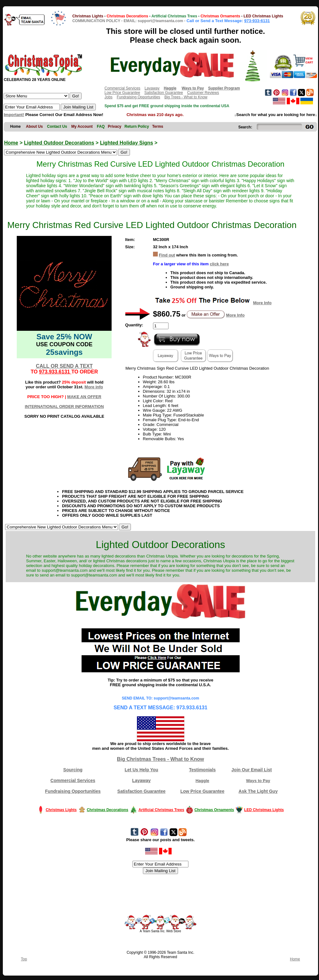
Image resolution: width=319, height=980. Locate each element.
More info (94, 387)
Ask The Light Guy (258, 791)
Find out (167, 255)
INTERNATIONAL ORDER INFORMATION (64, 407)
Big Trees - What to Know (186, 97)
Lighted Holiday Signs (126, 143)
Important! (14, 115)
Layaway (152, 88)
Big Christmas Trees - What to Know (161, 759)
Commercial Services (122, 88)
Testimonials (202, 770)
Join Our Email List (252, 770)
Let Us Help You (141, 770)
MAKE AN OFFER (84, 397)
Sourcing (73, 770)
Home (11, 143)
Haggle (202, 781)
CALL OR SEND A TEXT (64, 366)
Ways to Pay (258, 781)
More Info (262, 303)
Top (24, 959)
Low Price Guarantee (122, 93)
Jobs (108, 97)
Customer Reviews (203, 93)
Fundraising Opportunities (138, 97)
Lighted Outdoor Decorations (59, 143)
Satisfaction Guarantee (164, 93)
